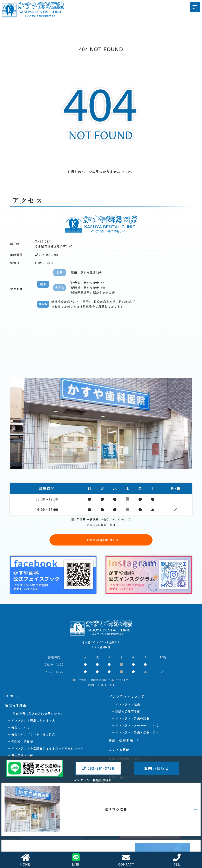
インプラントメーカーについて (137, 726)
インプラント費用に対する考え (33, 721)
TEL (177, 860)
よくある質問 (120, 750)
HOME (25, 860)
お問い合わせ (156, 787)
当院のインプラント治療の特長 (33, 735)
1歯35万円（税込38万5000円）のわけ (38, 713)
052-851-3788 (98, 787)
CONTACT (126, 860)
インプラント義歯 (128, 704)
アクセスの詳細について (101, 540)
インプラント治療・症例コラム (137, 733)
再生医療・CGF (22, 756)
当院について (21, 728)
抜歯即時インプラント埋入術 (32, 764)
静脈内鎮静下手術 (128, 712)
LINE (76, 860)
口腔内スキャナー (24, 771)
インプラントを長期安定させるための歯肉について (47, 749)
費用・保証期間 (121, 741)
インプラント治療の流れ (132, 719)
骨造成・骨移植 (22, 742)
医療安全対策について (127, 759)
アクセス (116, 768)
